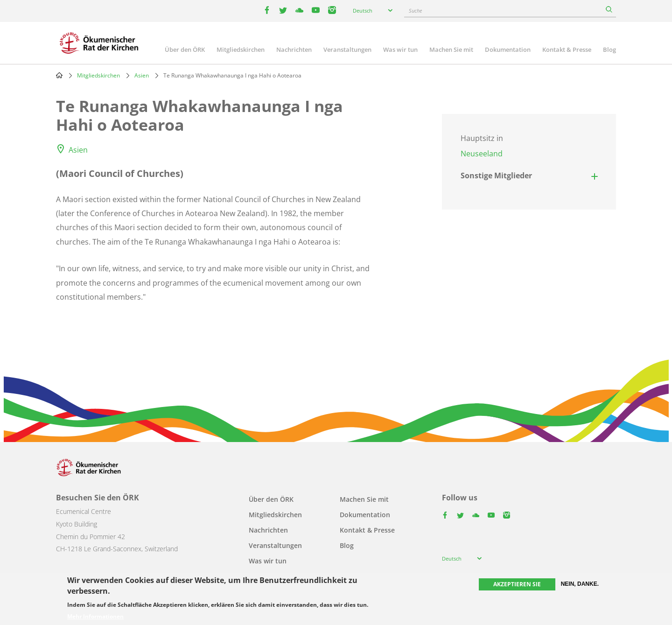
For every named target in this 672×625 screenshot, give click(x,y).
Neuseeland (482, 154)
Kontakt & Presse (567, 49)
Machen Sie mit (451, 49)
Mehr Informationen (95, 617)
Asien (142, 75)
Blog (609, 49)
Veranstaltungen (347, 49)
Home (59, 75)
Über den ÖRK (185, 49)
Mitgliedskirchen (241, 49)
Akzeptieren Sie (517, 584)
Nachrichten (294, 49)
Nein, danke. (580, 584)
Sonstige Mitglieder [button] (496, 176)
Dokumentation (508, 49)
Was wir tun (400, 49)
